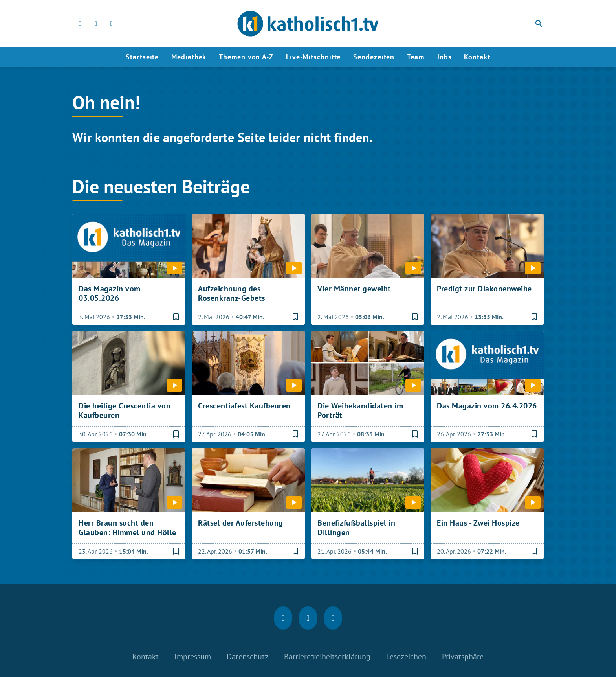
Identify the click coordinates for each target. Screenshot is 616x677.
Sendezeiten (374, 57)
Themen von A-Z (246, 57)
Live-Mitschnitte (313, 57)
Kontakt (477, 57)
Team (416, 57)
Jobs (444, 57)
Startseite (142, 57)
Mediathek (189, 57)
